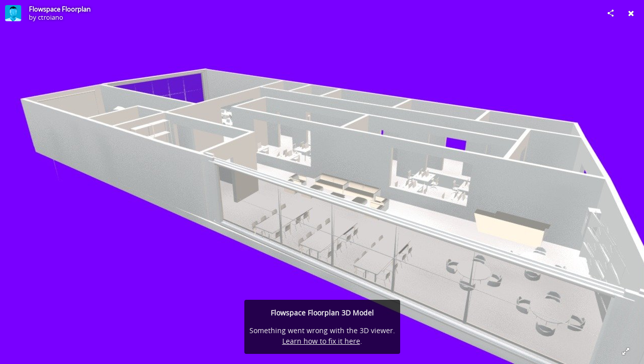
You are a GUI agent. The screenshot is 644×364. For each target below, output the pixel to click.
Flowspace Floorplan (60, 9)
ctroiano (51, 17)
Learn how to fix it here (321, 341)
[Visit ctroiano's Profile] (13, 13)
